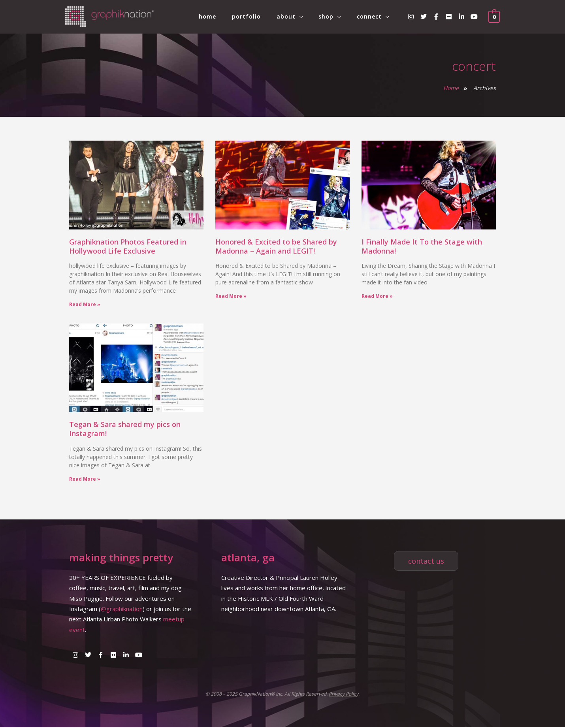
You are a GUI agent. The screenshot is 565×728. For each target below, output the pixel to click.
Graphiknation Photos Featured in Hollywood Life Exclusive (128, 246)
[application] (311, 17)
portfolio (263, 16)
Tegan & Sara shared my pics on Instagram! (125, 429)
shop (337, 17)
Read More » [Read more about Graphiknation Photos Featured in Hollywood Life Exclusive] (85, 304)
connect (375, 17)
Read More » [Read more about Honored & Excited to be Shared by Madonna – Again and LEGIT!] (231, 296)
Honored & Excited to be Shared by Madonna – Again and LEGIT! (276, 246)
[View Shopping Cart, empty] (494, 17)
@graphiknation (122, 609)
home (229, 16)
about (301, 17)
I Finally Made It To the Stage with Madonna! (422, 246)
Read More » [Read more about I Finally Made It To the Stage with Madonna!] (377, 296)
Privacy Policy (344, 695)
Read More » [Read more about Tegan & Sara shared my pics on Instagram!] (85, 479)
